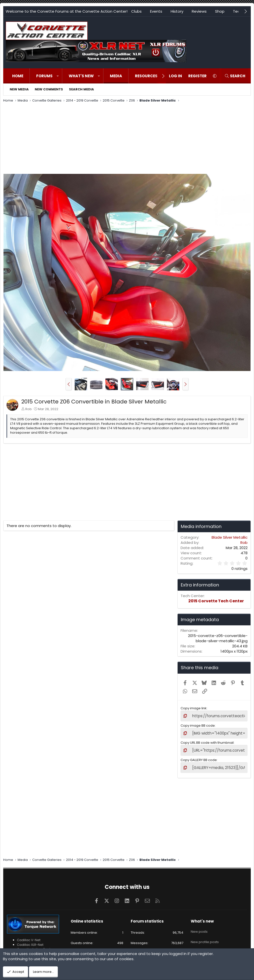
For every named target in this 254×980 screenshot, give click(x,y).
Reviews (199, 11)
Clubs (136, 11)
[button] (58, 76)
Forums (44, 76)
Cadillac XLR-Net (30, 941)
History (177, 11)
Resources (146, 76)
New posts (199, 927)
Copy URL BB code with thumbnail (207, 741)
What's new (81, 76)
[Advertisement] (127, 139)
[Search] (235, 76)
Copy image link (194, 708)
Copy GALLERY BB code (199, 757)
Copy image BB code (198, 725)
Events (156, 11)
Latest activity (201, 944)
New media (19, 89)
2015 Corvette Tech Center (216, 601)
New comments (49, 89)
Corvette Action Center (35, 946)
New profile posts (205, 936)
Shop (220, 11)
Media (116, 76)
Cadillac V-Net (29, 937)
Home (18, 76)
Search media (81, 89)
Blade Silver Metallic (230, 537)
